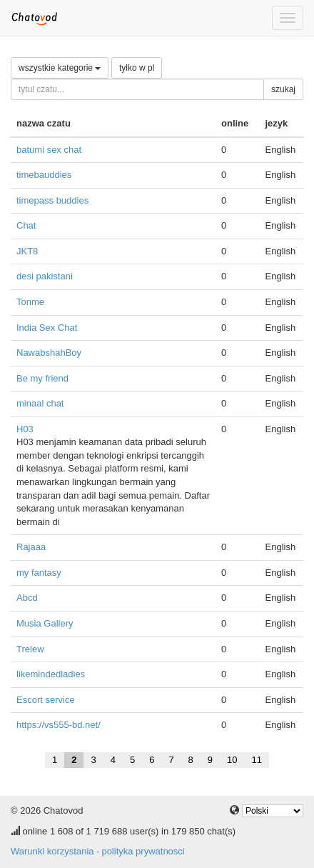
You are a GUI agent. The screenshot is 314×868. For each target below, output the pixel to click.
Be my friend (42, 378)
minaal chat (40, 403)
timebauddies (44, 175)
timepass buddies (52, 200)
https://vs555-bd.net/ (59, 725)
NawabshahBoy (49, 353)
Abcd (27, 598)
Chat (26, 225)
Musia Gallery (45, 623)
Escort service (46, 700)
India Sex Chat (47, 328)
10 (232, 760)
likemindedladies (51, 674)
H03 (25, 429)
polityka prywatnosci (143, 851)
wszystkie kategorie (60, 68)
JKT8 (27, 251)
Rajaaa (31, 547)
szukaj (283, 89)
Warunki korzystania (52, 851)
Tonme (30, 302)
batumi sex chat (49, 150)
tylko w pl (137, 68)
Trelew (30, 649)
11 (257, 760)
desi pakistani (45, 276)
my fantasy (39, 573)
